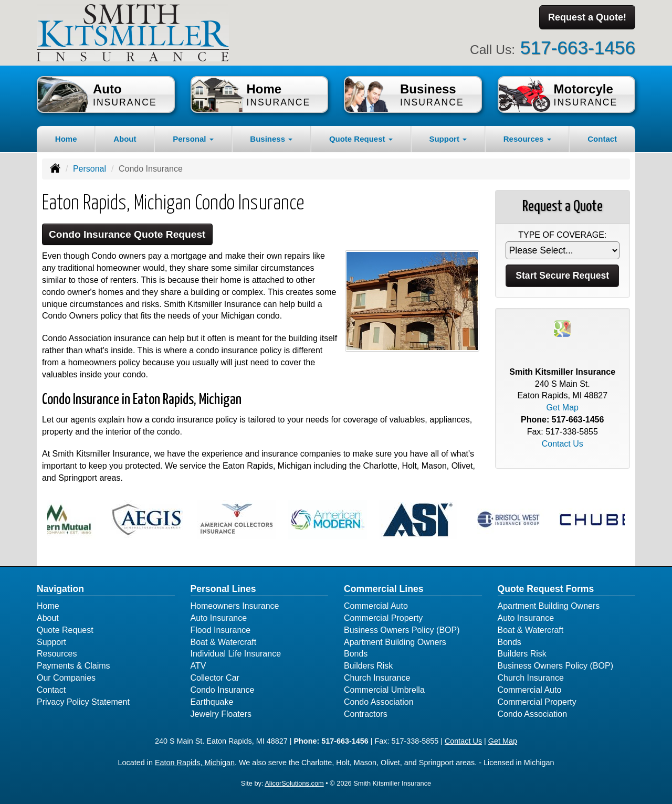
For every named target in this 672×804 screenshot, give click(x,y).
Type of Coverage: (562, 235)
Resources (57, 654)
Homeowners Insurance (235, 606)
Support (51, 642)
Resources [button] (527, 139)
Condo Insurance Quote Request (127, 234)
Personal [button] (193, 139)
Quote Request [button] (361, 139)
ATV (198, 666)
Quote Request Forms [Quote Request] (546, 589)
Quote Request (65, 630)
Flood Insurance (221, 630)
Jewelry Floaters (221, 714)
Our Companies (66, 678)
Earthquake (212, 702)
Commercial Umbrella (384, 690)
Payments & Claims (73, 666)
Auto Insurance (219, 618)
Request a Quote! (587, 17)
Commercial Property (383, 618)
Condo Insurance (223, 690)
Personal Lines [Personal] (223, 589)
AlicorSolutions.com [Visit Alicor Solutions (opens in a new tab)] (294, 783)
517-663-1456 (578, 47)
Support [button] (448, 139)
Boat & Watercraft (224, 642)
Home (66, 139)
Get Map (563, 408)
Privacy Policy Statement (83, 702)
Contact (602, 139)
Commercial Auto (376, 606)
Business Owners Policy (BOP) (402, 630)
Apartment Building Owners (395, 642)
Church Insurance (377, 678)
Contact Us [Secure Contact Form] (563, 444)
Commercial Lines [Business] (384, 589)
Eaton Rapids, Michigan (195, 763)
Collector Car (215, 678)
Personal (90, 169)
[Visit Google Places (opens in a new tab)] (562, 328)
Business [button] (271, 139)
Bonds (356, 654)
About (125, 139)
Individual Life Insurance (236, 654)
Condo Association (379, 702)
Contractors (366, 714)
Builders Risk (368, 666)
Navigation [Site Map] (60, 589)
